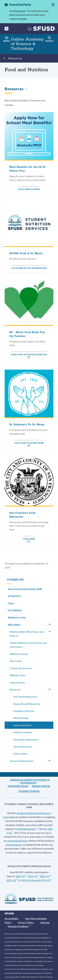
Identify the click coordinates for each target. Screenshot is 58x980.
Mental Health (21, 718)
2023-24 (33, 876)
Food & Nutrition (22, 725)
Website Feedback (19, 926)
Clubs (11, 603)
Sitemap (45, 922)
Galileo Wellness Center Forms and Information (28, 645)
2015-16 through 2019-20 (37, 880)
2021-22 (12, 880)
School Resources (23, 747)
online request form (17, 841)
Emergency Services (24, 711)
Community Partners (21, 668)
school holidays (14, 845)
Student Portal (29, 791)
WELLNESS (14, 625)
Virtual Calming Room (21, 761)
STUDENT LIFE (15, 580)
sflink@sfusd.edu (28, 829)
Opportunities (17, 682)
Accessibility (12, 918)
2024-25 (21, 876)
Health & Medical (23, 732)
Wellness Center (17, 617)
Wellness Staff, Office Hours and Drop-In (27, 634)
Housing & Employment (26, 739)
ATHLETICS (14, 596)
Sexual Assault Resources (27, 704)
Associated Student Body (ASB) (25, 589)
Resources (15, 58)
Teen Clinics (16, 661)
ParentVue (21, 11)
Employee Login (18, 786)
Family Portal (41, 786)
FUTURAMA (15, 610)
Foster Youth (20, 754)
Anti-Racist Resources (25, 697)
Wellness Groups (19, 654)
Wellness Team (17, 675)
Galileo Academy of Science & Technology (30, 781)
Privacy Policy (26, 922)
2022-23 (46, 876)
